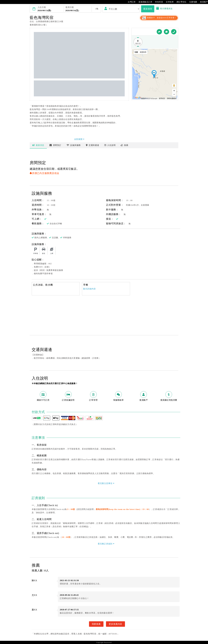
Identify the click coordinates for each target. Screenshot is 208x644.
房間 (55, 145)
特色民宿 (158, 2)
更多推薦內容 (115, 624)
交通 (93, 145)
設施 (74, 145)
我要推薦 (96, 624)
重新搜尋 (148, 9)
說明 (110, 145)
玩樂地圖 (192, 2)
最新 (38, 145)
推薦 (124, 145)
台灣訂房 (130, 2)
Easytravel (108, 642)
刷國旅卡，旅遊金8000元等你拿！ (159, 18)
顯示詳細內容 (89, 289)
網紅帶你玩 (180, 2)
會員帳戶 (203, 2)
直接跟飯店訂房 (144, 2)
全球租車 (168, 2)
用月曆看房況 (164, 9)
